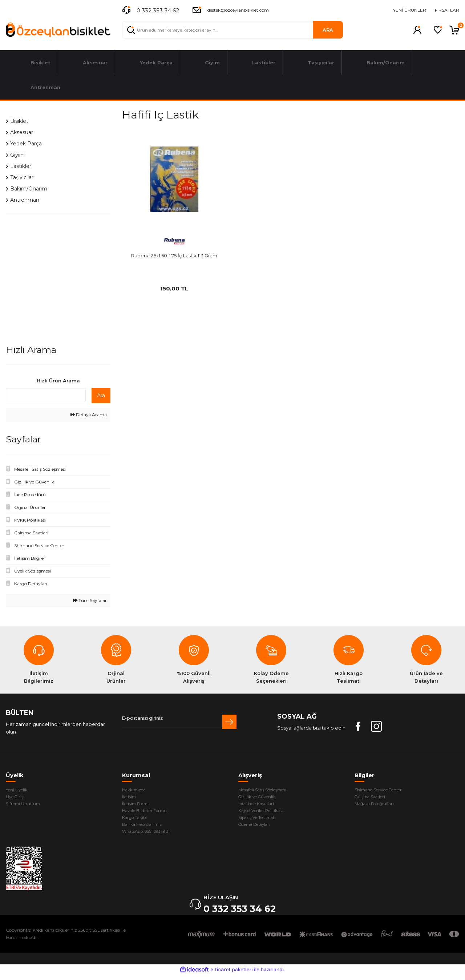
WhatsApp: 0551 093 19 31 (151, 836)
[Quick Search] (46, 395)
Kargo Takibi (137, 821)
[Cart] (454, 30)
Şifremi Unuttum (25, 806)
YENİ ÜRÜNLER (410, 10)
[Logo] (58, 30)
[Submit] (229, 722)
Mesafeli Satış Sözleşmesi (268, 790)
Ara (101, 395)
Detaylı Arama (89, 415)
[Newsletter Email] (179, 722)
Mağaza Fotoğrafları (378, 806)
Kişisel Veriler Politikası (264, 813)
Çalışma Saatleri (373, 798)
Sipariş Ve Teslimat (260, 821)
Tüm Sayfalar (90, 600)
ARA (328, 30)
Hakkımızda (136, 790)
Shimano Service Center (384, 790)
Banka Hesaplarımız (145, 828)
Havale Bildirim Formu (148, 813)
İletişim (130, 798)
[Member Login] (417, 30)
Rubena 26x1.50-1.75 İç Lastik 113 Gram (174, 256)
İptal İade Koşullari (260, 806)
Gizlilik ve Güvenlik (260, 798)
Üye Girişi (17, 798)
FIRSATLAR (447, 10)
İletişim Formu (139, 806)
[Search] (232, 30)
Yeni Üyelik (19, 790)
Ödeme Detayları (259, 828)
